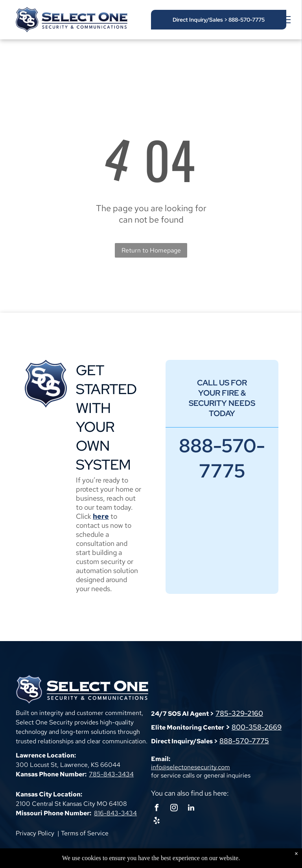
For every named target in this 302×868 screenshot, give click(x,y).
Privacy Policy (35, 833)
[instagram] (174, 809)
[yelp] (157, 822)
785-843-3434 (111, 774)
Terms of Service (85, 833)
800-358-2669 (257, 727)
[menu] (285, 20)
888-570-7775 (244, 741)
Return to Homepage (151, 250)
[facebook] (157, 809)
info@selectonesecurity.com (191, 767)
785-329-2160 (239, 713)
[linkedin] (191, 809)
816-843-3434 (115, 813)
